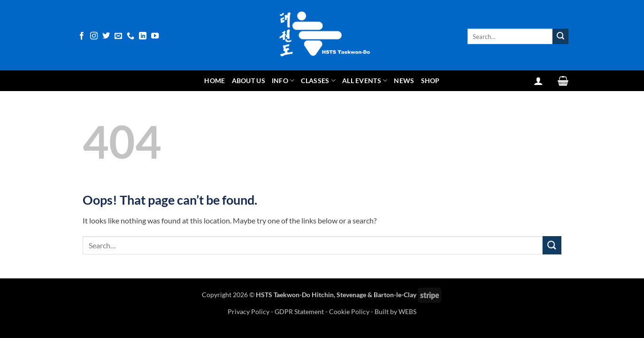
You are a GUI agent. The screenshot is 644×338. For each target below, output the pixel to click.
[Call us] (130, 36)
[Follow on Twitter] (106, 36)
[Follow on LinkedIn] (143, 36)
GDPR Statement (299, 311)
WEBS (407, 311)
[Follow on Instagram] (94, 36)
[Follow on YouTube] (155, 36)
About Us (249, 81)
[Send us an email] (118, 36)
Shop (430, 81)
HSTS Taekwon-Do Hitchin (295, 295)
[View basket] (563, 81)
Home (215, 81)
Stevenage (351, 295)
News (404, 81)
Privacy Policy (249, 311)
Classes (318, 81)
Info (283, 81)
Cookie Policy (349, 311)
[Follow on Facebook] (82, 36)
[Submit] (560, 37)
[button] (538, 81)
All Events (365, 81)
